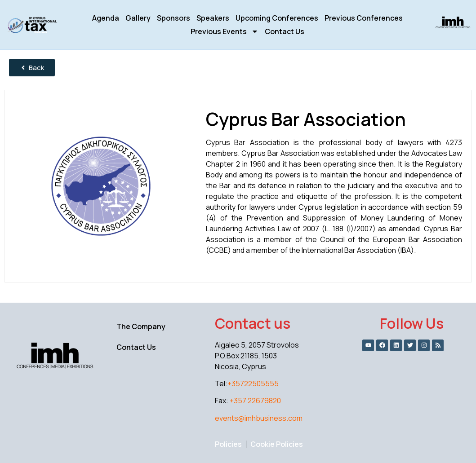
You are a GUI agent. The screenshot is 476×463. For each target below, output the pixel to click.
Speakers (213, 18)
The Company (141, 326)
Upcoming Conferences (277, 18)
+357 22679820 (255, 401)
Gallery (138, 18)
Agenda (106, 18)
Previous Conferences (364, 18)
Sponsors (173, 18)
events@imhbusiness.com (259, 418)
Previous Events (225, 31)
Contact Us (285, 31)
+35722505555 (253, 384)
